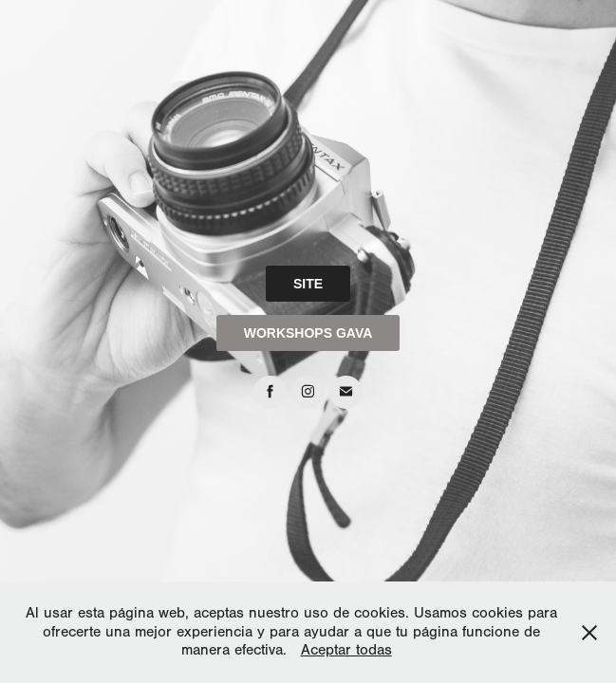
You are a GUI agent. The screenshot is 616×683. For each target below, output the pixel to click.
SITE (308, 284)
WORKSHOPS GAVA (308, 333)
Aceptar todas (346, 650)
